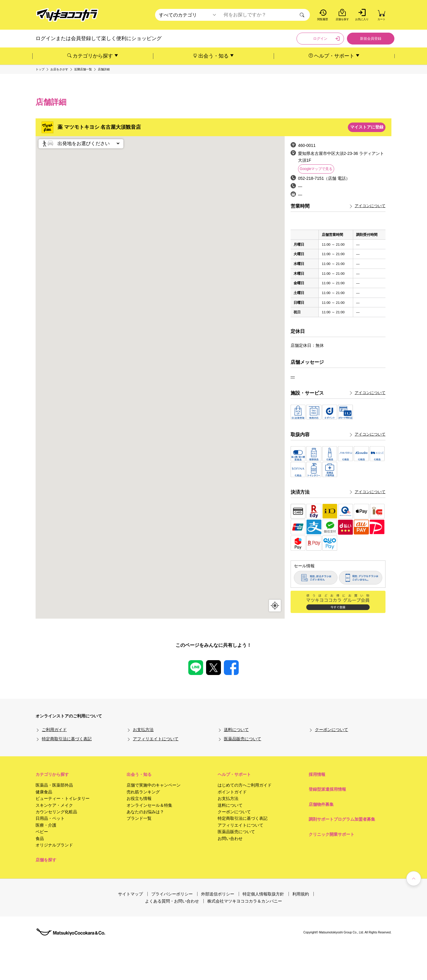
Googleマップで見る (316, 169)
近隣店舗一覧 (83, 69)
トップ (40, 69)
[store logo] (67, 15)
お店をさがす (59, 69)
